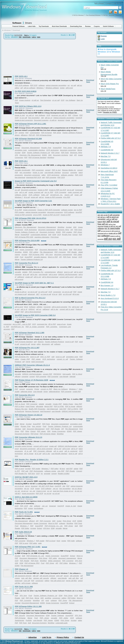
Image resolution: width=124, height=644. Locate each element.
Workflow (51, 158)
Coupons (97, 26)
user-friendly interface (53, 173)
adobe (76, 469)
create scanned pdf (36, 192)
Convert (79, 471)
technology (19, 508)
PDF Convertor (60, 252)
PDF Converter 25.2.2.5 (25, 395)
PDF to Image (70, 406)
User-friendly (38, 392)
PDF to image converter (35, 327)
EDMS (44, 155)
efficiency (24, 135)
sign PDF (61, 471)
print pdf (59, 576)
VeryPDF (79, 212)
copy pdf (27, 581)
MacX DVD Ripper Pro (110, 84)
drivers (17, 135)
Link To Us (117, 4)
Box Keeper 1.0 (107, 285)
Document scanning (41, 120)
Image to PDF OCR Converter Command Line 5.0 (36, 181)
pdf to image (29, 454)
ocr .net (32, 491)
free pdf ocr (103, 224)
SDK (50, 155)
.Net (42, 118)
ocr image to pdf (21, 294)
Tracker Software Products (72, 133)
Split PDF (63, 409)
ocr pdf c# (30, 115)
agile (40, 543)
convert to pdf (25, 344)
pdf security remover (47, 576)
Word (26, 307)
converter (74, 173)
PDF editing (34, 252)
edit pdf (36, 576)
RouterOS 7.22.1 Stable (110, 204)
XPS (16, 155)
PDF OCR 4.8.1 (21, 76)
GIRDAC (32, 309)
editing (47, 581)
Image (68, 120)
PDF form (32, 474)
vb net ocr (78, 491)
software (42, 85)
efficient (60, 272)
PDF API (32, 135)
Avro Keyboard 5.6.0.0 (110, 298)
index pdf (45, 195)
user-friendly (43, 274)
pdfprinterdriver (54, 392)
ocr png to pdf (67, 292)
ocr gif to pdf (43, 292)
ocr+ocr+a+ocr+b (106, 231)
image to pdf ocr (21, 292)
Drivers (28, 23)
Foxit (22, 257)
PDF (16, 100)
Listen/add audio (61, 623)
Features (79, 309)
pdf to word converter (60, 307)
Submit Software (108, 26)
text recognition (25, 173)
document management (47, 230)
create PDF (77, 392)
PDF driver (57, 133)
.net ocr (74, 120)
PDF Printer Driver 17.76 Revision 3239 (31, 380)
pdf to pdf (23, 192)
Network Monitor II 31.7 (110, 153)
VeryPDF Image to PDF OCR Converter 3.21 (33, 201)
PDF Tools (23, 623)
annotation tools (21, 150)
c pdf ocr (109, 219)
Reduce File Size (21, 409)
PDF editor (78, 148)
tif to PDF (67, 197)
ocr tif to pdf (67, 294)
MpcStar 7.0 (106, 156)
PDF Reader (72, 252)
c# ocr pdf (56, 100)
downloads (27, 37)
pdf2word (21, 277)
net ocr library (77, 489)
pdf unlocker (75, 576)
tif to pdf (27, 197)
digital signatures (54, 561)
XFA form (49, 255)
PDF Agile (71, 541)
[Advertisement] (23, 57)
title (20, 37)
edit (43, 177)
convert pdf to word (66, 277)
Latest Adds (32, 26)
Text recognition (34, 118)
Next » (27, 35)
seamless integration (42, 237)
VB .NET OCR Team (46, 486)
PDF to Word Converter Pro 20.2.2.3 (30, 298)
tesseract (61, 120)
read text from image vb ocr (63, 491)
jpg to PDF (49, 192)
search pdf (69, 195)
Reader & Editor (64, 474)
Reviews (88, 26)
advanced (31, 294)
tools (47, 600)
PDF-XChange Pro (22, 357)
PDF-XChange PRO (36, 255)
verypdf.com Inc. (56, 195)
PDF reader (36, 469)
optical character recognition (56, 85)
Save (88, 82)
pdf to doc (34, 274)
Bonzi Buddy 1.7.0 (108, 295)
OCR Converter (61, 192)
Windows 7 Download (12, 30)
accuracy (65, 173)
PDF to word (19, 469)
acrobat (28, 469)
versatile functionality (23, 170)
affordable (40, 406)
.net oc (27, 486)
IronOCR (79, 118)
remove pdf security (41, 578)
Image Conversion (26, 250)
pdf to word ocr (116, 231)
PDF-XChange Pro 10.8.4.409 (27, 241)
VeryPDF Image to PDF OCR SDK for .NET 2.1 (34, 283)
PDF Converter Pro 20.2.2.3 (26, 263)
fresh (58, 541)
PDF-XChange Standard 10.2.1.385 (30, 333)
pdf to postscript (71, 451)
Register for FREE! (110, 112)
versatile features (40, 257)
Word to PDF (53, 257)
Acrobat (18, 153)
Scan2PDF (29, 257)
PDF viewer (36, 359)
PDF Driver (55, 153)
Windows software (52, 88)
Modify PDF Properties (37, 409)
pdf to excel (19, 279)
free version (37, 426)
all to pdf (26, 274)
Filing (27, 431)
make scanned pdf (75, 192)
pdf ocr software (30, 88)
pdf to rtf (24, 309)
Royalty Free (46, 148)
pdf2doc (40, 307)
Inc (42, 474)
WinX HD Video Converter (111, 79)
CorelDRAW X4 (107, 150)
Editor (17, 426)
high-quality (67, 374)
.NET (38, 294)
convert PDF (48, 374)
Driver (46, 392)
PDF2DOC (57, 374)
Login (103, 39)
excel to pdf (69, 342)
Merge (80, 150)
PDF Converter (53, 377)
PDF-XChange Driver (44, 135)
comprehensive (50, 272)
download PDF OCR (34, 177)
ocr (69, 85)
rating (34, 37)
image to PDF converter (54, 197)
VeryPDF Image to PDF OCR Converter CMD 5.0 (35, 315)
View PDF (78, 404)
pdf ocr (80, 85)
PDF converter (51, 177)
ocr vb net (56, 493)
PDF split (25, 471)
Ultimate (72, 377)
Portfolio (29, 620)
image (80, 292)
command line (42, 324)
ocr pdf (73, 85)
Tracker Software (57, 615)
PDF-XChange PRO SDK (24, 237)
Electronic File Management (30, 155)
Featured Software (19, 26)
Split (71, 155)
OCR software (34, 195)
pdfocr (17, 88)
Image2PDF (57, 148)
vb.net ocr (25, 491)
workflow (48, 598)
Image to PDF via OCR (58, 190)
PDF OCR (34, 85)
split (35, 342)
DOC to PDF (45, 357)
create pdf (29, 277)
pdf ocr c (103, 217)
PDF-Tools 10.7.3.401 (24, 512)
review (62, 88)
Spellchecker (19, 620)
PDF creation (20, 212)
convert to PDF (46, 389)
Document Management (31, 148)
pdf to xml (37, 277)
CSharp (75, 115)
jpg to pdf (71, 190)
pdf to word (53, 274)
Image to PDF (43, 190)
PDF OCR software (22, 85)
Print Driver (68, 148)
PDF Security (20, 615)
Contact (108, 4)
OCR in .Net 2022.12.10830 (26, 497)
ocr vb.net (48, 493)
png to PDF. (37, 215)
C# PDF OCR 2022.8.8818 (26, 91)
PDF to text (56, 170)
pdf (22, 88)
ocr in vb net (19, 486)
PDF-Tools (65, 153)
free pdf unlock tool (58, 581)
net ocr (27, 489)
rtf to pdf (28, 451)
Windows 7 (40, 88)
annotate (47, 474)
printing (21, 133)
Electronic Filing (76, 153)
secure (66, 576)
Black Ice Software (61, 389)
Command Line (65, 327)
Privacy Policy (63, 637)
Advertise (33, 637)
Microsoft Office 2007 (109, 171)
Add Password (45, 411)
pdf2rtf (17, 312)
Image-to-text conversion (24, 120)
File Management (46, 252)
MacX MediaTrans (108, 89)
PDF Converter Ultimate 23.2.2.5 (29, 437)
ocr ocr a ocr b (103, 215)
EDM (24, 153)
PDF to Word (77, 374)
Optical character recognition (64, 118)
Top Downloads (44, 26)
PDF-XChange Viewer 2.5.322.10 (29, 415)
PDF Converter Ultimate (43, 451)
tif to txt (55, 294)
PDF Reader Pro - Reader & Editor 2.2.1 (32, 460)
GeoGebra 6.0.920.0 (109, 168)
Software (17, 23)
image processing (30, 210)
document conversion (68, 150)
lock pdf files (26, 578)
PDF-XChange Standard (37, 158)
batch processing (38, 362)
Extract (17, 148)
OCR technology (52, 150)
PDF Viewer (78, 431)
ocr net (17, 491)
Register (104, 36)
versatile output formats (24, 446)
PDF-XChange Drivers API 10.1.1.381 (30, 124)
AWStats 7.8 (106, 147)
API (16, 133)
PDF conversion (38, 170)
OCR (63, 100)
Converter (47, 307)
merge (33, 344)
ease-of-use (61, 324)
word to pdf (68, 272)
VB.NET (18, 493)
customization (35, 133)
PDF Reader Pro (21, 474)
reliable (25, 272)
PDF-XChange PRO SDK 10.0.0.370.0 (30, 218)
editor (44, 175)
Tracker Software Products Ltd (38, 153)
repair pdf (78, 195)
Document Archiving (60, 155)
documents (46, 344)
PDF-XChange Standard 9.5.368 (28, 139)
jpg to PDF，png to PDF (22, 324)
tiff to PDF (52, 324)
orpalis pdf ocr (113, 233)
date (39, 37)
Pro (70, 307)
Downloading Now (76, 26)
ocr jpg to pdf (32, 292)
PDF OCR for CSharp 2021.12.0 (28, 106)
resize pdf (34, 197)
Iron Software (70, 100)
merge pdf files (71, 581)
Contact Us (79, 637)
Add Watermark (52, 409)
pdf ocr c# (49, 118)
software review (21, 195)
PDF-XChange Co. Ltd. (54, 526)
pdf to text (69, 88)
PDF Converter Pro (36, 272)
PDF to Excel (20, 404)
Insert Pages (30, 406)
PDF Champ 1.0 (21, 569)
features (41, 342)
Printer (37, 389)
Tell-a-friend (99, 4)
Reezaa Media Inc (69, 170)
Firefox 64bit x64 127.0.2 (111, 138)
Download (90, 80)
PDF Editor (78, 255)
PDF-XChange (46, 133)
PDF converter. (52, 327)
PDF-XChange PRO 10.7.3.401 (28, 547)
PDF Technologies (36, 471)
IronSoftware (39, 508)
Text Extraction (46, 100)
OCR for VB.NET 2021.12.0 (26, 477)
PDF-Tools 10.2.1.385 (24, 587)
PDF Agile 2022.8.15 (23, 532)
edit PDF (69, 469)
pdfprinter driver (26, 392)
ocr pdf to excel (111, 221)
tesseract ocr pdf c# (59, 115)
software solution (67, 175)
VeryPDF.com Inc (17, 327)
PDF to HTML (59, 406)
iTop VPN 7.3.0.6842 (109, 185)
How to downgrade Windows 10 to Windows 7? (109, 52)
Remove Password (32, 411)
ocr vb (49, 491)
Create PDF (25, 359)
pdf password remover (23, 576)
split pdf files (74, 578)
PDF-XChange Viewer (48, 434)
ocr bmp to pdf (46, 294)
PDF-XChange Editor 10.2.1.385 (28, 606)
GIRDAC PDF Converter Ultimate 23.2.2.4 (32, 365)
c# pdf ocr (35, 100)
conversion (57, 292)
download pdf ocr (103, 233)
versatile (18, 272)
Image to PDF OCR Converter (49, 210)
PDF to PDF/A (73, 409)
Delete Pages (68, 404)
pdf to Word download (50, 277)
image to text (20, 115)
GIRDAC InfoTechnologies (68, 274)
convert (48, 170)
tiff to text (76, 294)
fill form (62, 469)
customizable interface (36, 150)
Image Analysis (25, 100)
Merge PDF (49, 406)
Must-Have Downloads (59, 26)
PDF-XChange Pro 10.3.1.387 (27, 348)
